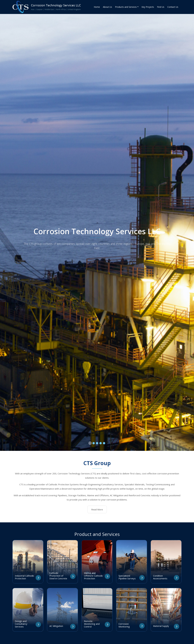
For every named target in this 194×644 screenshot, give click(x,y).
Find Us (161, 7)
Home (97, 7)
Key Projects (148, 7)
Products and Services (126, 7)
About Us (107, 7)
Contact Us (173, 7)
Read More (97, 509)
